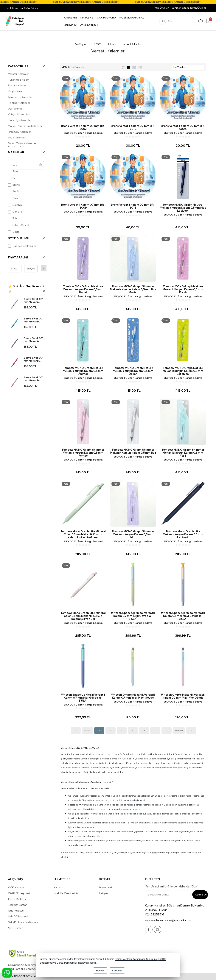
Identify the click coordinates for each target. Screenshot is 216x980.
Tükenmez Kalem (19, 80)
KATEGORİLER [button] (27, 66)
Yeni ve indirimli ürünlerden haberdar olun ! (172, 887)
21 (167, 730)
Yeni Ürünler (15, 928)
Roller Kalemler (17, 85)
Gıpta (14, 232)
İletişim (104, 893)
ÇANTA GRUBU (106, 18)
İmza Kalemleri (17, 138)
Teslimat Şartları (18, 905)
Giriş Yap (201, 21)
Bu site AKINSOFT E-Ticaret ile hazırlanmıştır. (30, 976)
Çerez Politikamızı (67, 963)
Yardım (58, 887)
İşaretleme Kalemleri (21, 97)
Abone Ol (201, 895)
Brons (14, 185)
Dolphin (15, 205)
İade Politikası (16, 911)
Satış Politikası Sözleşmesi (23, 922)
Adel (13, 171)
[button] (27, 289)
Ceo (13, 198)
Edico (14, 218)
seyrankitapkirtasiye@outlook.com (168, 920)
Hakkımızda (106, 887)
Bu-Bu (14, 192)
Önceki (88, 730)
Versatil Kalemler (18, 74)
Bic (12, 178)
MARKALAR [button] (27, 152)
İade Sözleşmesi (18, 916)
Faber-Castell (19, 225)
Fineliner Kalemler (19, 103)
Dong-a (15, 212)
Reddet (100, 971)
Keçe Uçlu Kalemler (20, 120)
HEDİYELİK (70, 25)
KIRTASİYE (87, 18)
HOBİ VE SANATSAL (132, 18)
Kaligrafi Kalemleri (19, 114)
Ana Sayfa (70, 18)
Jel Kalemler (16, 109)
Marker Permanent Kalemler (25, 126)
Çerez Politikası (17, 899)
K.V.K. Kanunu (16, 887)
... (155, 730)
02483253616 (155, 914)
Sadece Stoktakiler (22, 246)
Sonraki (179, 730)
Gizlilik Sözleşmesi (19, 893)
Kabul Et (117, 971)
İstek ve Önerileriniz (66, 893)
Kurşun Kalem (16, 91)
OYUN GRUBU (89, 25)
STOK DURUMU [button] (27, 238)
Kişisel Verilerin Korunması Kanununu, (136, 959)
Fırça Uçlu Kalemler (20, 132)
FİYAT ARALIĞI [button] (27, 257)
